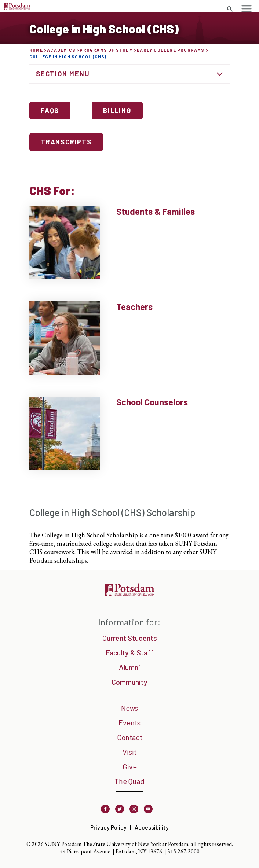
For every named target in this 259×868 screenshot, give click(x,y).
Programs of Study (106, 50)
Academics (61, 50)
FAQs (50, 110)
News (129, 708)
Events (129, 722)
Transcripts (66, 142)
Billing (117, 110)
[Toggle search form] (230, 9)
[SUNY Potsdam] (129, 593)
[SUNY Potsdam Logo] (17, 7)
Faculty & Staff (129, 652)
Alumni (129, 667)
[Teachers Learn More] (129, 338)
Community (129, 682)
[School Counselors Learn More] (129, 433)
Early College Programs (171, 50)
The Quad (129, 781)
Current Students (130, 638)
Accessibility (152, 827)
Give (130, 766)
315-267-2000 (183, 851)
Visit (129, 752)
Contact (130, 737)
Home (36, 50)
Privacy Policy (108, 827)
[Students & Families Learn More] (129, 243)
